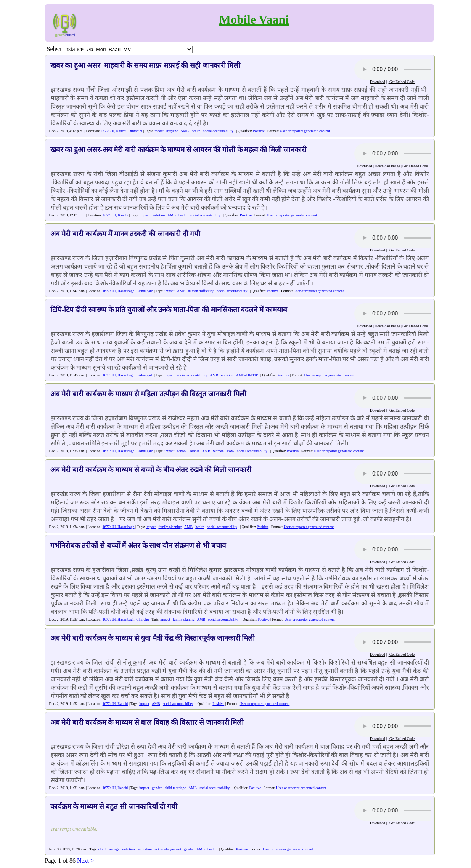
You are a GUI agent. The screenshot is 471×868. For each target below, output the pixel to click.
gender (195, 451)
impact (159, 131)
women (219, 451)
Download (378, 82)
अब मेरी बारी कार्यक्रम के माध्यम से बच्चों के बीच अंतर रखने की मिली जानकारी (151, 470)
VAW (231, 451)
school (182, 451)
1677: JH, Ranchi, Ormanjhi (122, 131)
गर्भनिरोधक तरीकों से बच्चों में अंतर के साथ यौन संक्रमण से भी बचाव (138, 545)
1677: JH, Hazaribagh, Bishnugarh (128, 291)
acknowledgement (168, 849)
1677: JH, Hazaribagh (119, 527)
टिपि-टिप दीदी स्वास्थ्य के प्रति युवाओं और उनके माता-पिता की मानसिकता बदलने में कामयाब (169, 310)
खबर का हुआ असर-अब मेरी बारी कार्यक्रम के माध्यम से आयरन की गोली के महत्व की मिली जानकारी (179, 150)
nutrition (158, 215)
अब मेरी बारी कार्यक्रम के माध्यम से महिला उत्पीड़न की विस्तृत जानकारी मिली (148, 394)
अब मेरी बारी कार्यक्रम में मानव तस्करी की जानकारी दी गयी (125, 234)
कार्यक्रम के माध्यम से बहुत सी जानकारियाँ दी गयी (114, 806)
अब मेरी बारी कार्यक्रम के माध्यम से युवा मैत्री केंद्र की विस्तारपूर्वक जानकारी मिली (153, 638)
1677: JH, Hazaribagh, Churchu (126, 619)
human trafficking (201, 291)
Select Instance (65, 49)
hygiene (172, 131)
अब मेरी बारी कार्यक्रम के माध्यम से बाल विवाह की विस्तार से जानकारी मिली (147, 722)
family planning (170, 527)
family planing (183, 619)
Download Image (387, 166)
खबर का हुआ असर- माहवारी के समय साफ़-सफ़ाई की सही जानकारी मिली (145, 65)
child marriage (175, 788)
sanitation (145, 849)
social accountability (218, 131)
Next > (85, 861)
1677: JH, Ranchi (116, 215)
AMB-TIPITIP (247, 375)
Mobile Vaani (254, 19)
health (196, 131)
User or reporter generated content (305, 131)
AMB (185, 131)
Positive (259, 131)
